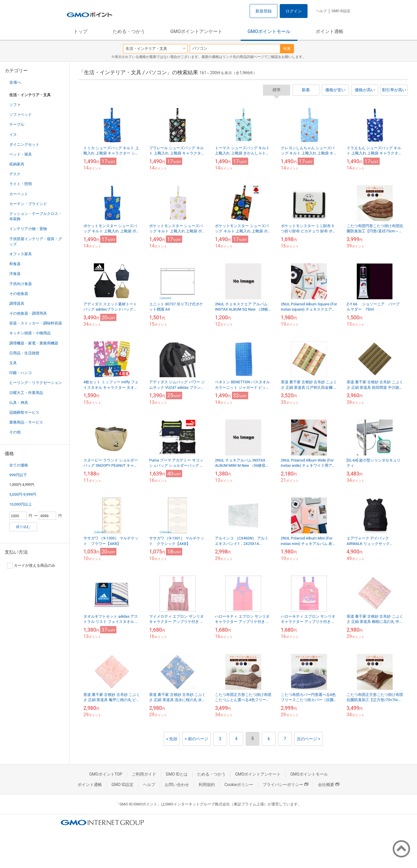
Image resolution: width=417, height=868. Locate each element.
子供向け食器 (21, 284)
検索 (287, 49)
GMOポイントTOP (106, 774)
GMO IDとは (177, 774)
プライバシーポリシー (286, 785)
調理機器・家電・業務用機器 (34, 343)
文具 (13, 363)
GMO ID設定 (341, 11)
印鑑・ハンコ (21, 373)
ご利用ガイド (144, 774)
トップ (81, 31)
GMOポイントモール (269, 31)
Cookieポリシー (239, 785)
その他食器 (19, 294)
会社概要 (329, 785)
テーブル (17, 124)
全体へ (15, 82)
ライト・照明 (21, 184)
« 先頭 (172, 739)
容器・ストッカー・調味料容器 (36, 323)
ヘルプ (321, 11)
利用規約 (207, 785)
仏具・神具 (19, 403)
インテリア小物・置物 (28, 229)
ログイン (294, 11)
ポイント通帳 (330, 31)
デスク (15, 174)
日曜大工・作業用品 (26, 393)
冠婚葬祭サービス (24, 412)
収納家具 (17, 164)
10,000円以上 (21, 504)
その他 (15, 432)
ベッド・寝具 (21, 154)
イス (13, 135)
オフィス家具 (21, 254)
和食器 (15, 264)
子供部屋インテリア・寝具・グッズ (36, 241)
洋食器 (15, 274)
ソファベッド (21, 115)
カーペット (19, 194)
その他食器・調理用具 (28, 313)
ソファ (15, 105)
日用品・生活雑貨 (24, 353)
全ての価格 (19, 465)
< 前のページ (196, 739)
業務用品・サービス (26, 422)
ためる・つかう (129, 31)
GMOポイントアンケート (196, 31)
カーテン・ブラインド (28, 204)
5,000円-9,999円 (23, 494)
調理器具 (17, 303)
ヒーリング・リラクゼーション (36, 383)
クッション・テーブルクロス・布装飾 (36, 216)
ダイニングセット (24, 144)
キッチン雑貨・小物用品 (30, 333)
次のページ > (309, 739)
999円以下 (18, 475)
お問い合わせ (177, 785)
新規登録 (264, 11)
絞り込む (23, 527)
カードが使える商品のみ (31, 566)
